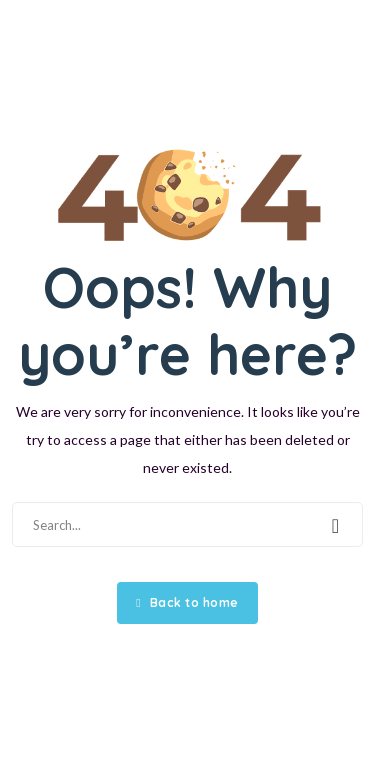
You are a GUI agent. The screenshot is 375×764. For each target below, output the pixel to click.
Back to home (187, 602)
